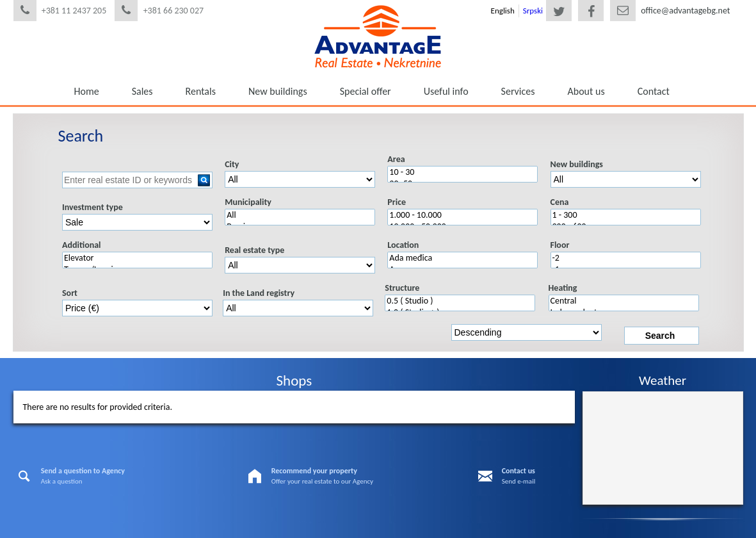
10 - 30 (462, 172)
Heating (563, 288)
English (503, 11)
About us (586, 91)
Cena (560, 202)
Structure (402, 288)
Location (403, 245)
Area (396, 159)
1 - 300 (626, 215)
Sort (70, 293)
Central (624, 301)
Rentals (201, 91)
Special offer (366, 91)
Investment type (92, 207)
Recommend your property (314, 471)
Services (518, 91)
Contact (654, 91)
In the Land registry (259, 293)
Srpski (533, 11)
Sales (142, 91)
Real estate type (254, 250)
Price (397, 202)
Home (87, 91)
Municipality (248, 202)
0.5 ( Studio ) (460, 301)
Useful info (446, 91)
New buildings (278, 91)
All (300, 215)
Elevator (137, 258)
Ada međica (462, 258)
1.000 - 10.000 (462, 215)
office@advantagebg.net (685, 11)
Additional (82, 245)
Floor (560, 245)
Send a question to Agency (83, 471)
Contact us (519, 471)
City (232, 164)
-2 (626, 258)
